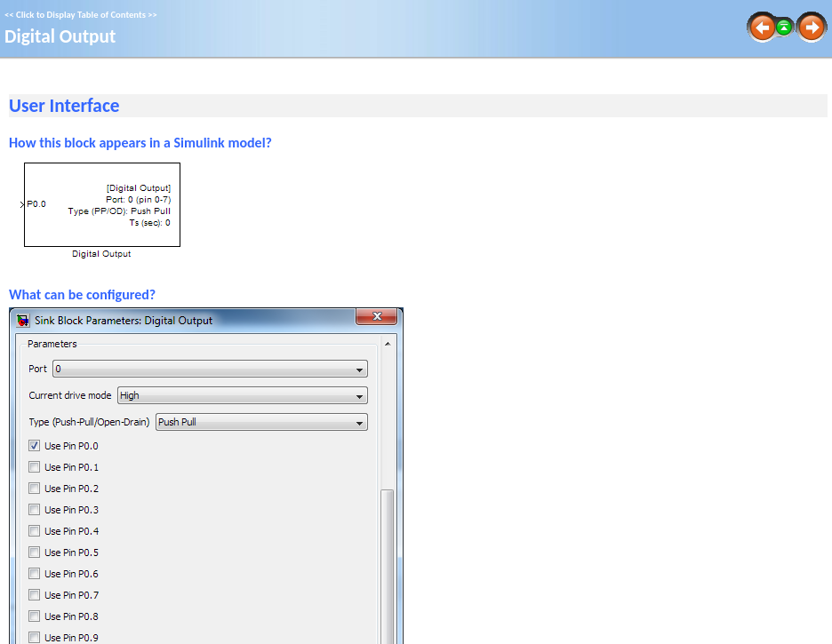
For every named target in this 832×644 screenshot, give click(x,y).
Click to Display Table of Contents (81, 15)
